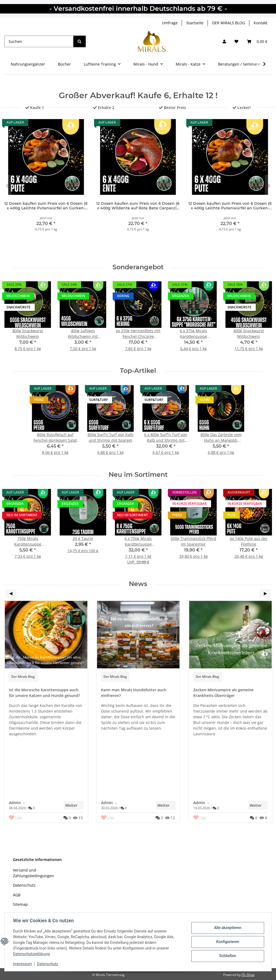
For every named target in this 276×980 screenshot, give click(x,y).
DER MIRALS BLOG (229, 23)
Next (265, 593)
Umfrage (170, 23)
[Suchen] (39, 41)
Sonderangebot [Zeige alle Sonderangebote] (138, 267)
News (138, 584)
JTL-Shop (248, 975)
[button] (224, 41)
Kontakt (261, 23)
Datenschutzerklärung (32, 954)
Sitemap (20, 904)
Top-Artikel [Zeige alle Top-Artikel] (138, 371)
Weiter (74, 805)
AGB (17, 895)
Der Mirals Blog (23, 677)
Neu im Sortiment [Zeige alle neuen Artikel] (138, 475)
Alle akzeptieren (227, 928)
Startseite (195, 23)
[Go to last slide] (8, 186)
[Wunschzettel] (236, 41)
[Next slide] (268, 186)
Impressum (23, 964)
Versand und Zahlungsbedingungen (33, 873)
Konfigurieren (227, 942)
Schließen (228, 956)
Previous (11, 593)
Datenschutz (48, 964)
